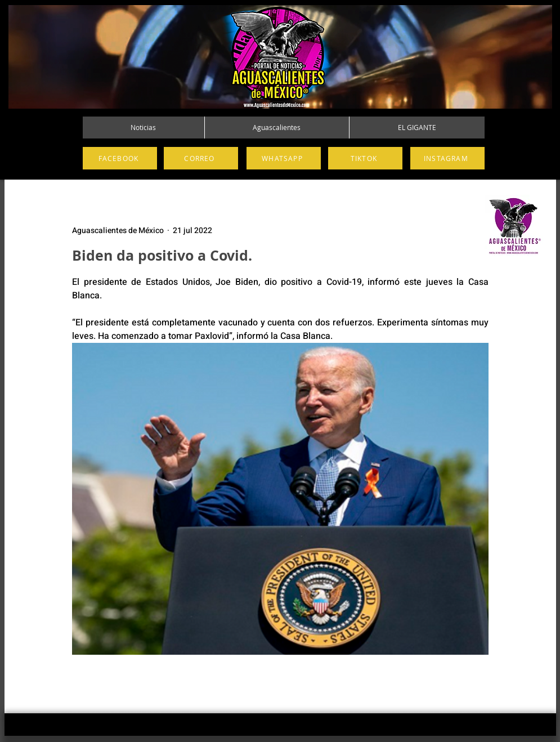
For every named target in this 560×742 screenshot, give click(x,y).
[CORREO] (201, 158)
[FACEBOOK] (120, 158)
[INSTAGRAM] (447, 158)
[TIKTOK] (365, 158)
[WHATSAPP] (284, 158)
